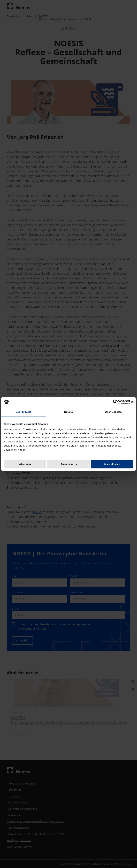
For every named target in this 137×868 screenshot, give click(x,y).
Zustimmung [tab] (24, 412)
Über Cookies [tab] (113, 412)
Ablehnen (25, 464)
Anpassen (69, 464)
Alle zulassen (112, 464)
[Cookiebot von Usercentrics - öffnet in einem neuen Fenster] (118, 402)
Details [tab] (68, 412)
